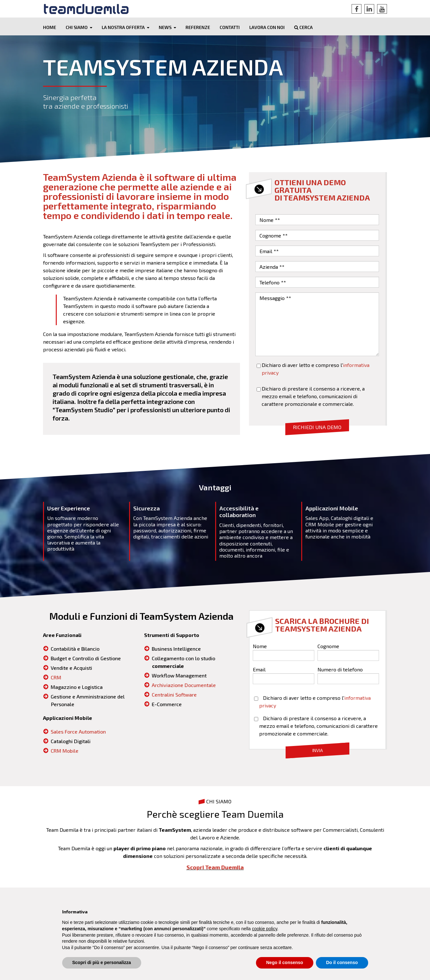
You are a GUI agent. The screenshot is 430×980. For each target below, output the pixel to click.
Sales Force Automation (78, 732)
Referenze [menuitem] (198, 27)
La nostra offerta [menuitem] (123, 27)
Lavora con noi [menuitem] (267, 27)
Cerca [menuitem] (303, 27)
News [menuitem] (165, 27)
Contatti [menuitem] (230, 27)
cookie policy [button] (264, 929)
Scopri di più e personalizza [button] (102, 962)
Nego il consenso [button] (285, 962)
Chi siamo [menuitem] (77, 27)
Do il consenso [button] (342, 962)
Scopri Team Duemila (215, 867)
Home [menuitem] (50, 27)
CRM (56, 678)
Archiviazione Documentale (184, 685)
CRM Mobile (65, 751)
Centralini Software (174, 695)
